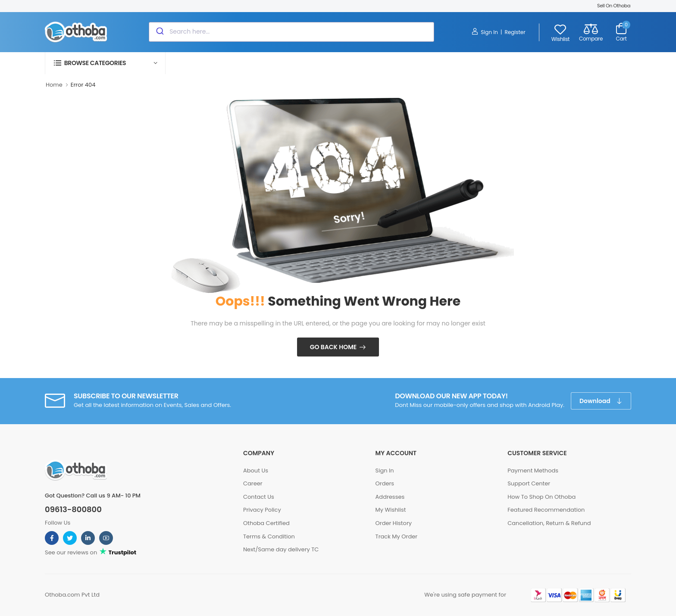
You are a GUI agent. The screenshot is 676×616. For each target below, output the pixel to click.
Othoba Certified (266, 523)
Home (54, 85)
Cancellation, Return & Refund (549, 523)
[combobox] (291, 32)
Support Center (529, 483)
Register (515, 32)
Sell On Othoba (614, 6)
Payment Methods (533, 471)
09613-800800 (73, 510)
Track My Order (396, 536)
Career (253, 483)
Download (596, 401)
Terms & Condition (269, 536)
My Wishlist (391, 510)
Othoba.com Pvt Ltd (72, 595)
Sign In (485, 32)
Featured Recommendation (546, 510)
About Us (256, 471)
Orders (385, 483)
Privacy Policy (262, 510)
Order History (394, 523)
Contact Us (259, 497)
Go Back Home (333, 347)
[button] (105, 63)
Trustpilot (122, 552)
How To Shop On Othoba (541, 497)
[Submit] (159, 32)
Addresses (390, 497)
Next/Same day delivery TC (281, 549)
